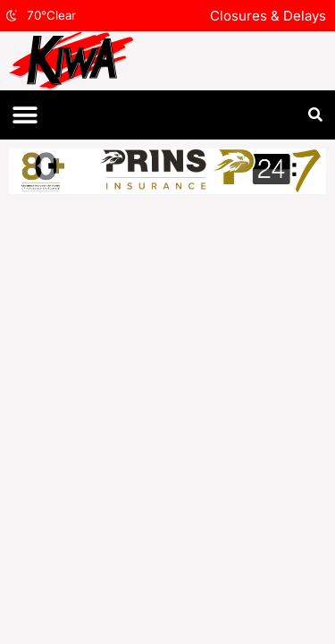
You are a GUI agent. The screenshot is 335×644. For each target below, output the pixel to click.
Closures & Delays (268, 16)
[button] (25, 115)
